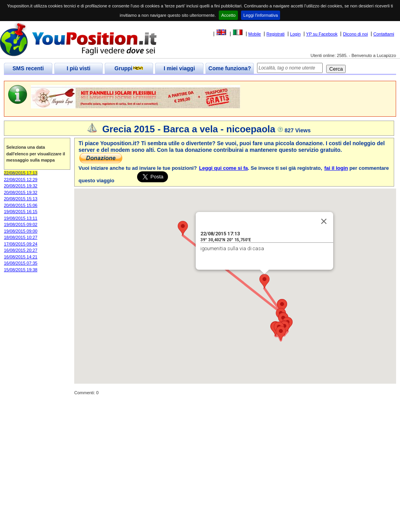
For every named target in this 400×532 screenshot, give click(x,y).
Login (296, 34)
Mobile (255, 34)
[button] (264, 281)
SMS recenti (28, 68)
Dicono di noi (355, 34)
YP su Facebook (322, 34)
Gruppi (129, 68)
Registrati (275, 34)
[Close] (324, 221)
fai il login (336, 168)
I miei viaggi (179, 68)
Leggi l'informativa (261, 15)
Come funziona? (230, 68)
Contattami (384, 34)
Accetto (228, 15)
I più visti (79, 68)
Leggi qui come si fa (224, 168)
